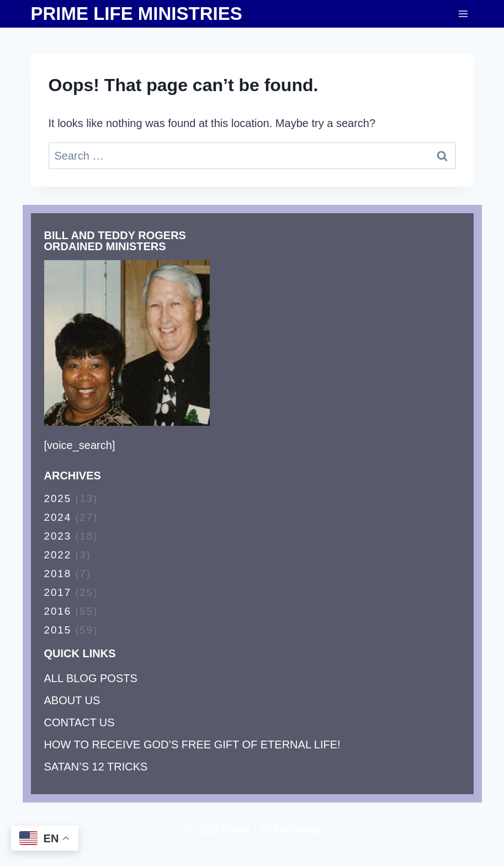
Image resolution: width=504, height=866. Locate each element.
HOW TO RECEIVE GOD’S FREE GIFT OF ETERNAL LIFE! (192, 744)
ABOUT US (72, 700)
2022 (58, 555)
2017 (58, 592)
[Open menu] (463, 14)
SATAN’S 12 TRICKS (96, 767)
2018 (58, 574)
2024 (58, 517)
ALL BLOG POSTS (91, 678)
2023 (58, 536)
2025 (58, 498)
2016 (58, 611)
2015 (58, 630)
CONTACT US (79, 722)
